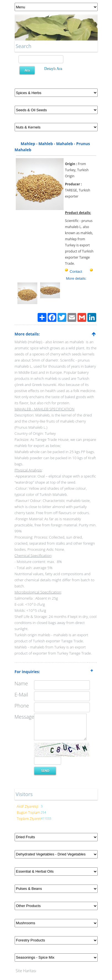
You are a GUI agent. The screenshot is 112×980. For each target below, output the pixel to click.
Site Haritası (26, 971)
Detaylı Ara (53, 69)
